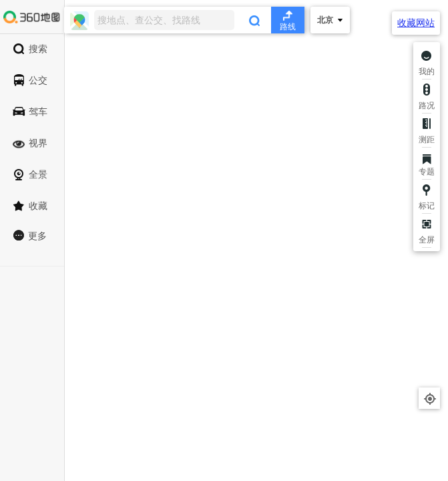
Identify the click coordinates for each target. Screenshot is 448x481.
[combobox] (184, 20)
